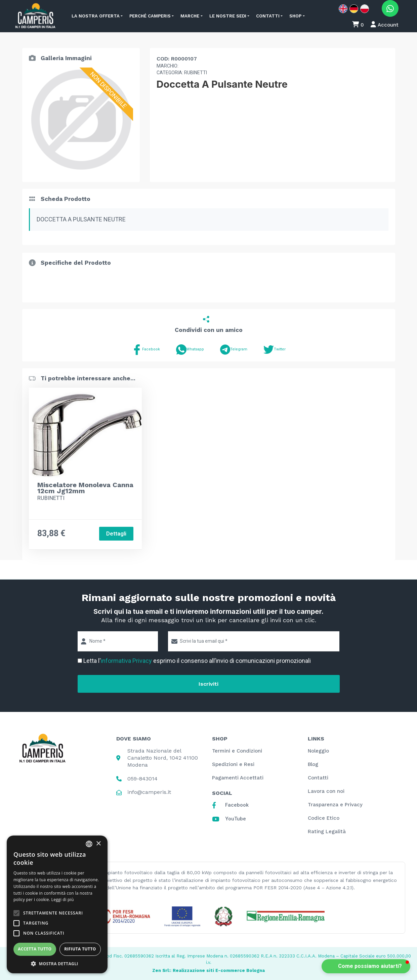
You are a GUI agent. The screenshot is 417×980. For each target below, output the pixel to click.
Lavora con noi (326, 791)
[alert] (57, 904)
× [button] (98, 844)
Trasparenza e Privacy (335, 805)
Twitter (275, 350)
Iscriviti (208, 684)
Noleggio (318, 751)
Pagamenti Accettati (238, 778)
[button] (366, 966)
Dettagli (116, 534)
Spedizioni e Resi (233, 764)
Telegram (234, 350)
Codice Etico (324, 818)
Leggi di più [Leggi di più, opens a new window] (63, 900)
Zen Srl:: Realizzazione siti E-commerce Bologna (208, 970)
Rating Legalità (327, 832)
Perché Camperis (150, 16)
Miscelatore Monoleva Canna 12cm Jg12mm (85, 488)
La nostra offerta (96, 16)
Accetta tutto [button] (35, 949)
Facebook (146, 350)
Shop (295, 16)
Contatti (268, 16)
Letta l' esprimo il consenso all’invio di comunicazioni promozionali (197, 661)
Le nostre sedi (228, 16)
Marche (190, 16)
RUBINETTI (51, 498)
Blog (313, 764)
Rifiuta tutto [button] (80, 949)
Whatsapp (190, 350)
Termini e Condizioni (237, 751)
